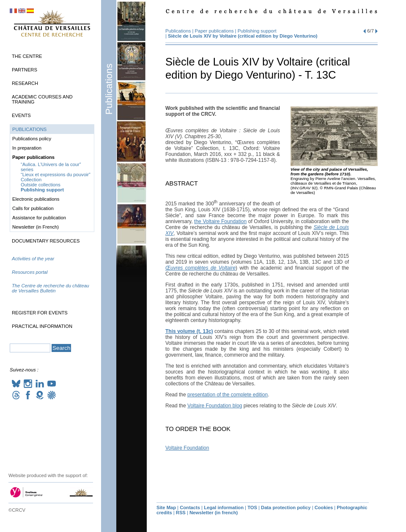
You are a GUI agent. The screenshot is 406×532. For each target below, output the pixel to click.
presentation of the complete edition (228, 395)
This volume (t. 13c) (189, 331)
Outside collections (41, 185)
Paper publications (215, 31)
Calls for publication (33, 208)
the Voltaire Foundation (220, 221)
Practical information (42, 326)
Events (21, 115)
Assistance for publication (39, 218)
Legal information (224, 507)
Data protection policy (286, 507)
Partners (25, 70)
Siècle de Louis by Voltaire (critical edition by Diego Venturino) (243, 36)
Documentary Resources (46, 241)
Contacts (190, 507)
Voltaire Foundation (187, 448)
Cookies (324, 507)
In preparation (27, 148)
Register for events (40, 313)
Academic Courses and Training (42, 99)
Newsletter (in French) (36, 227)
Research (25, 83)
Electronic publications (36, 199)
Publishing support (257, 31)
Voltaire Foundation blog (215, 406)
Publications (109, 89)
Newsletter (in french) (214, 513)
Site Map (166, 507)
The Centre (27, 56)
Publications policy (32, 139)
